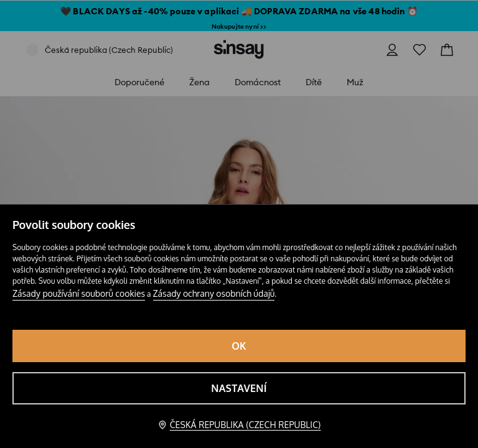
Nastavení (239, 388)
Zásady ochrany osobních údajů (214, 293)
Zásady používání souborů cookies (79, 293)
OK (239, 346)
